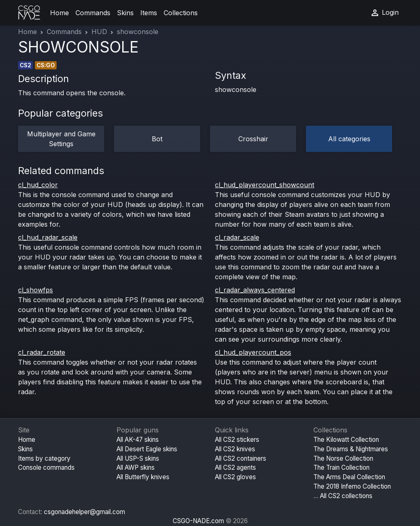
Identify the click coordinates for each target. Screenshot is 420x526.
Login (384, 13)
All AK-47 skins (138, 440)
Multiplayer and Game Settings (61, 139)
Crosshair (253, 139)
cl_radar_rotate (42, 352)
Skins (125, 13)
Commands (93, 13)
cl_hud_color (38, 185)
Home (59, 13)
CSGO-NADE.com (198, 521)
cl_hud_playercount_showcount (265, 185)
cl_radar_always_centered (255, 290)
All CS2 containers (241, 458)
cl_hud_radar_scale (48, 237)
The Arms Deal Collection (349, 477)
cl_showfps (35, 290)
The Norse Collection (343, 458)
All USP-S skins (138, 458)
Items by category (44, 458)
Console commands (46, 467)
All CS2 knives (235, 449)
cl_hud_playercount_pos (253, 352)
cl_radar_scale (237, 237)
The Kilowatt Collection (346, 440)
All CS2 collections (346, 496)
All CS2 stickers (237, 440)
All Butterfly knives (143, 477)
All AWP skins (136, 467)
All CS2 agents (235, 467)
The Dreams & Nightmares (351, 449)
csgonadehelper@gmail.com (84, 512)
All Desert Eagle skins (147, 449)
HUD (99, 32)
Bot (157, 139)
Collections (181, 13)
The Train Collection (341, 467)
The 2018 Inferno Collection (352, 486)
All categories (349, 139)
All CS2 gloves (235, 477)
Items (149, 13)
